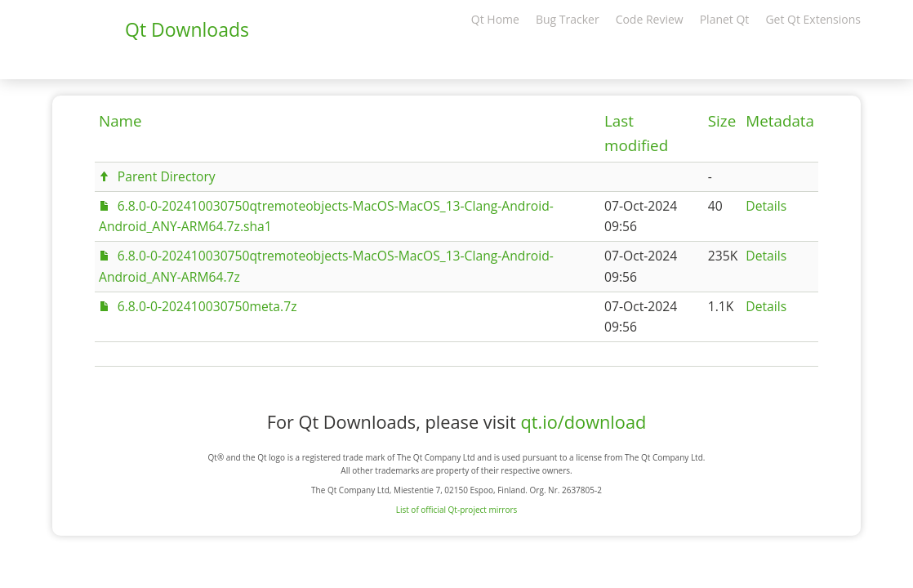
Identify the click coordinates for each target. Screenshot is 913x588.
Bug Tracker (568, 19)
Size (722, 121)
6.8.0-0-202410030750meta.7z (207, 306)
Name (120, 121)
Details (766, 206)
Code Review (650, 19)
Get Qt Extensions (813, 19)
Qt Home (495, 19)
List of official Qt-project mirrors (457, 510)
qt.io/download (583, 422)
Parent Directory (167, 176)
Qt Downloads (187, 29)
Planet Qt (725, 19)
